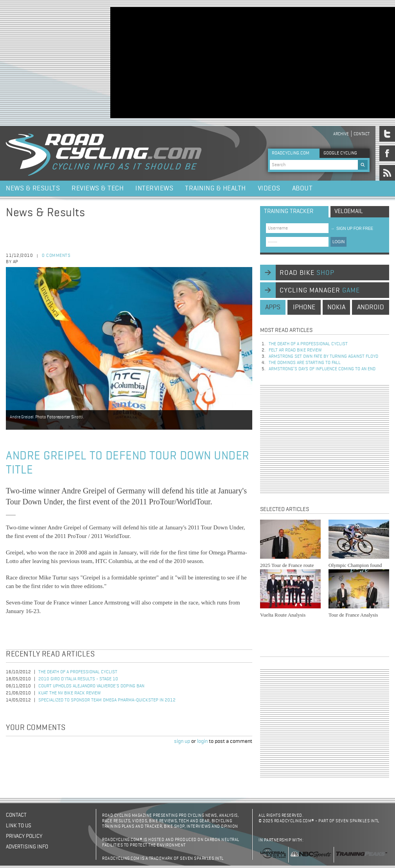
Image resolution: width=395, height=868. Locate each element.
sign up (182, 741)
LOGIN (338, 242)
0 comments (56, 256)
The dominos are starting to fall (305, 363)
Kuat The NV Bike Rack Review (70, 693)
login (202, 741)
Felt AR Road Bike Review (295, 350)
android (371, 307)
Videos (269, 188)
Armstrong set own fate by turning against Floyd (323, 357)
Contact (362, 134)
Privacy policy (24, 836)
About (303, 188)
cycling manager (320, 291)
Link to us (19, 826)
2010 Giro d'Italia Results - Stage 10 (78, 679)
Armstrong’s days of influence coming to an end (322, 369)
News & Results (33, 188)
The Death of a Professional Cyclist (78, 672)
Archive (341, 134)
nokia (336, 307)
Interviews (154, 188)
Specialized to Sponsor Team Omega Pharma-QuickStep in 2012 (107, 700)
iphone (304, 307)
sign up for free (352, 229)
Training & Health (215, 188)
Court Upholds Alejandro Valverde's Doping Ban (91, 686)
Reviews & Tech (98, 188)
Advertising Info (27, 847)
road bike (307, 273)
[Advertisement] (205, 62)
